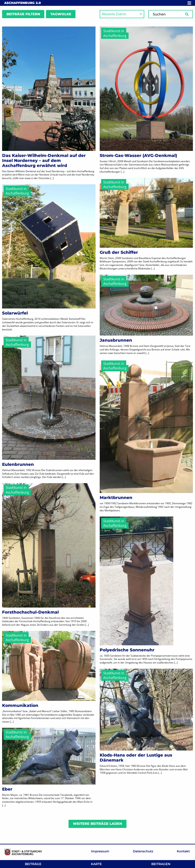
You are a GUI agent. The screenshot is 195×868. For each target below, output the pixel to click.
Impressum (100, 851)
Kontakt (183, 851)
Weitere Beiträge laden (97, 824)
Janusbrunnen (116, 340)
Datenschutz (143, 851)
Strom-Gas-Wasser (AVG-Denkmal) (138, 155)
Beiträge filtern (23, 14)
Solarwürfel (15, 313)
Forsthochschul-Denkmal (30, 612)
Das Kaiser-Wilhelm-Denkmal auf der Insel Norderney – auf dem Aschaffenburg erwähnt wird (44, 160)
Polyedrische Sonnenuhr (127, 650)
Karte (96, 864)
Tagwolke (61, 14)
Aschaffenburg (22, 3)
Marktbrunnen (116, 498)
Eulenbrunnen (18, 464)
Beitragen (161, 864)
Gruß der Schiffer (119, 252)
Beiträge (33, 864)
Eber (7, 789)
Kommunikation (20, 705)
